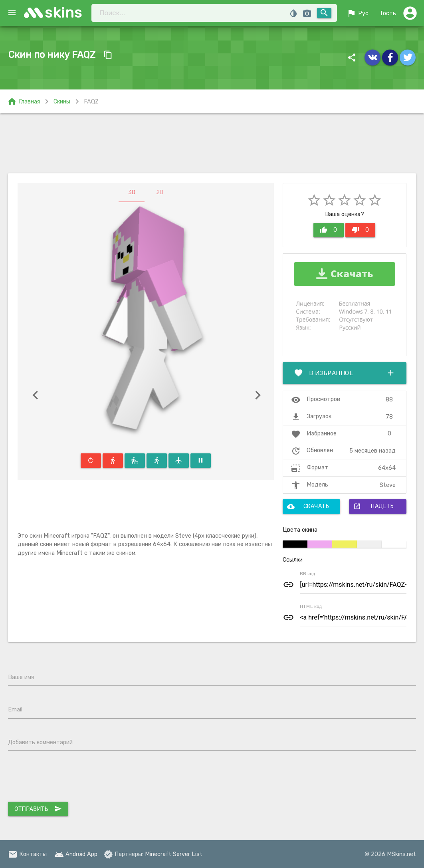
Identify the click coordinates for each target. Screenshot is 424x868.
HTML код (311, 606)
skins (64, 13)
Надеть (373, 506)
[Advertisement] (212, 143)
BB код (308, 574)
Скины (62, 101)
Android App (76, 854)
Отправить (38, 809)
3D (132, 192)
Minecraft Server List (174, 854)
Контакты (27, 854)
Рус (358, 13)
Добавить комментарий (40, 742)
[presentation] (69, 778)
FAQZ (91, 101)
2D (160, 192)
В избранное (345, 373)
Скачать (308, 506)
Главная (24, 101)
